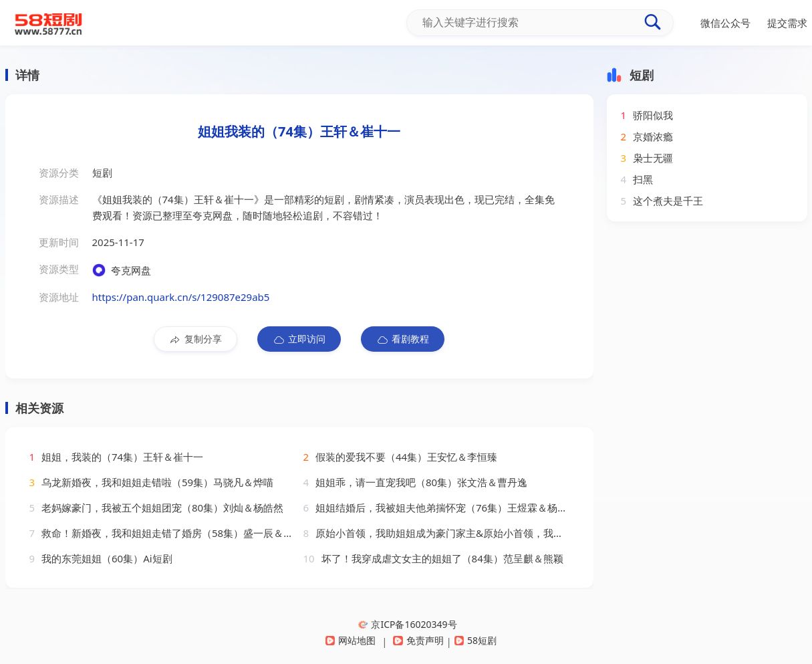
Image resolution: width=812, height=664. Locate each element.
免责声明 (418, 640)
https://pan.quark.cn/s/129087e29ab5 (181, 297)
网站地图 (351, 640)
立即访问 (299, 339)
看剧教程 (403, 339)
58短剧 (476, 640)
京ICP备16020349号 (407, 624)
